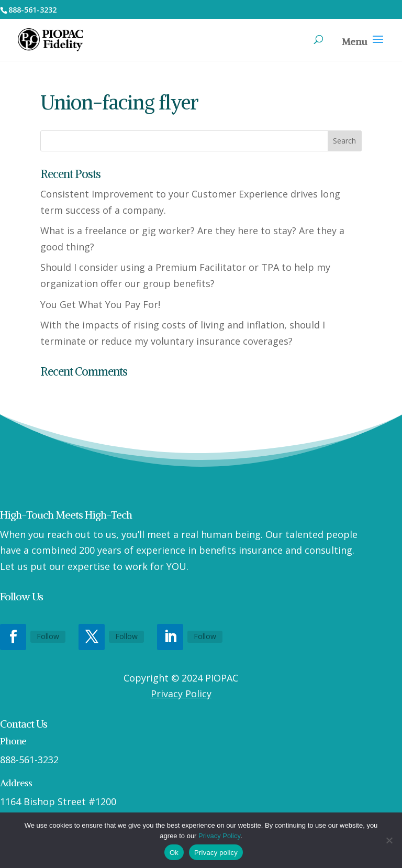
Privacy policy (216, 853)
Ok (174, 853)
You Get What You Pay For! (100, 304)
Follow (48, 636)
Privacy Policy (181, 694)
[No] (389, 840)
